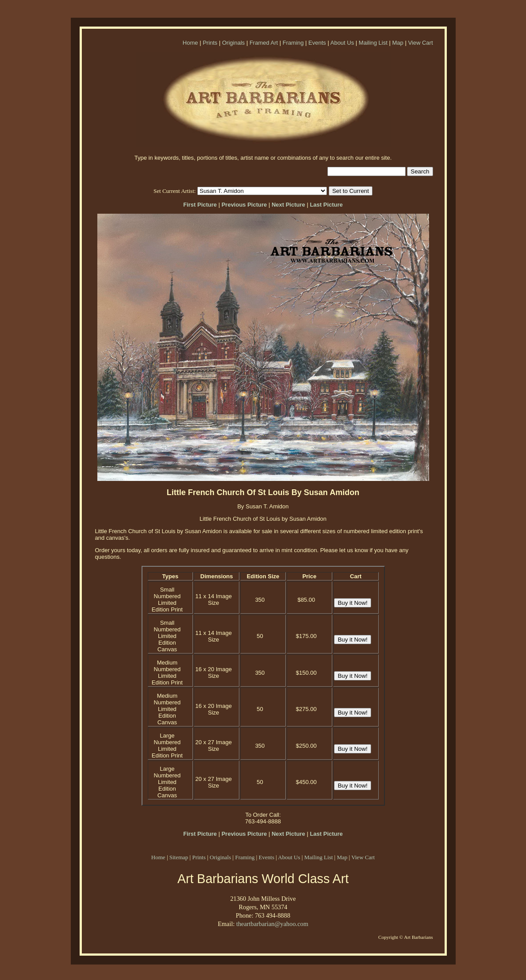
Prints (210, 43)
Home (190, 43)
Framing (293, 43)
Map (397, 43)
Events (317, 43)
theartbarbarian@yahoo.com (272, 924)
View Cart (420, 43)
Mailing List (373, 43)
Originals (233, 43)
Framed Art (264, 43)
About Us (342, 43)
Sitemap (179, 857)
